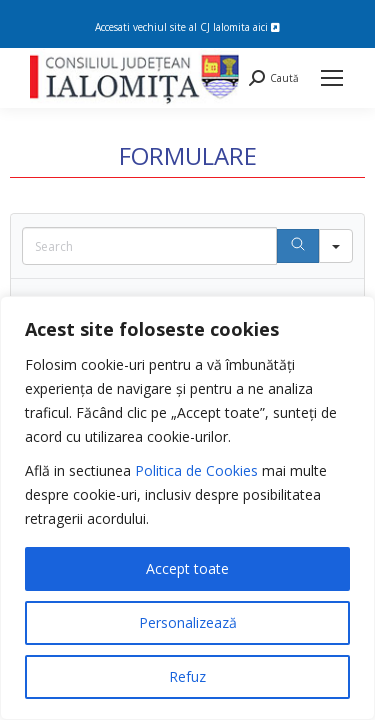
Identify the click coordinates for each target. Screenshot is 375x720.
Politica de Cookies (196, 470)
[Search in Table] (149, 246)
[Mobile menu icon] (332, 78)
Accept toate (187, 568)
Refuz (187, 676)
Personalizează (188, 622)
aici (266, 27)
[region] (187, 508)
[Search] (298, 246)
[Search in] (336, 246)
